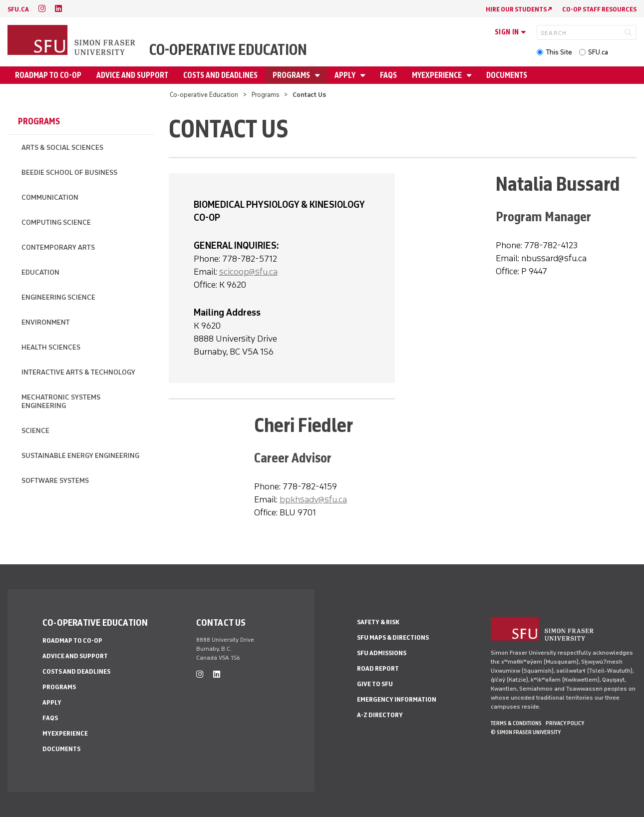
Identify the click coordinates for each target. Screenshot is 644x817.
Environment (46, 322)
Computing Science (56, 222)
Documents (507, 75)
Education (40, 272)
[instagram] (42, 9)
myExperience (438, 75)
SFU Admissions (382, 653)
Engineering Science (58, 297)
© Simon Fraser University (526, 732)
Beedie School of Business (69, 173)
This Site (559, 52)
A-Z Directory (380, 715)
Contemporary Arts (58, 247)
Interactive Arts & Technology (78, 372)
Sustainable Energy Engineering (80, 456)
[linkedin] (58, 9)
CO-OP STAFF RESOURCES (599, 9)
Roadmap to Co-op (48, 75)
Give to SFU (375, 684)
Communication (50, 198)
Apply (346, 75)
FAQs (388, 75)
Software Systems (55, 481)
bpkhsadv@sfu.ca (313, 499)
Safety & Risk (378, 622)
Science (35, 431)
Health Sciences (51, 347)
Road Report (378, 668)
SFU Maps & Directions (393, 637)
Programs (292, 75)
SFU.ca (598, 52)
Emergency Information (397, 699)
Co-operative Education (228, 50)
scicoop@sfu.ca (248, 272)
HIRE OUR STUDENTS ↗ (519, 9)
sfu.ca (18, 9)
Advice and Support (132, 75)
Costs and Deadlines (220, 75)
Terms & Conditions (516, 723)
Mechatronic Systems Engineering (61, 402)
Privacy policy (565, 723)
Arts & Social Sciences (62, 148)
